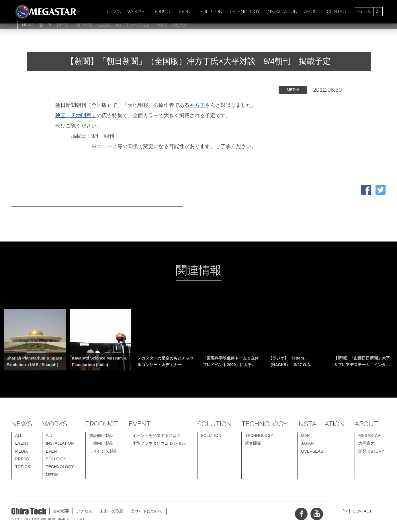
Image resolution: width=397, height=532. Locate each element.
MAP (305, 435)
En (360, 12)
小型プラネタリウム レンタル (159, 443)
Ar (378, 12)
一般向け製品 (101, 443)
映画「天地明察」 (76, 115)
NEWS (114, 12)
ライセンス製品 (103, 451)
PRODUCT (162, 12)
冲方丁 (197, 105)
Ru (369, 12)
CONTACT (338, 12)
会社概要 (61, 511)
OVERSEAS (312, 451)
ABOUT (312, 12)
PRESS (22, 459)
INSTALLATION (282, 12)
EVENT (186, 12)
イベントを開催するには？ (157, 435)
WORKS (136, 12)
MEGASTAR (369, 435)
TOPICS (23, 467)
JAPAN (307, 443)
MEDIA (21, 451)
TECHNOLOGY (245, 12)
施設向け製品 (101, 435)
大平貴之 (366, 443)
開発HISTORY (371, 451)
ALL (19, 435)
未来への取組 (112, 511)
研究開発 (253, 443)
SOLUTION (211, 12)
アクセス (84, 511)
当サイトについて (147, 511)
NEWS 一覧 (33, 25)
